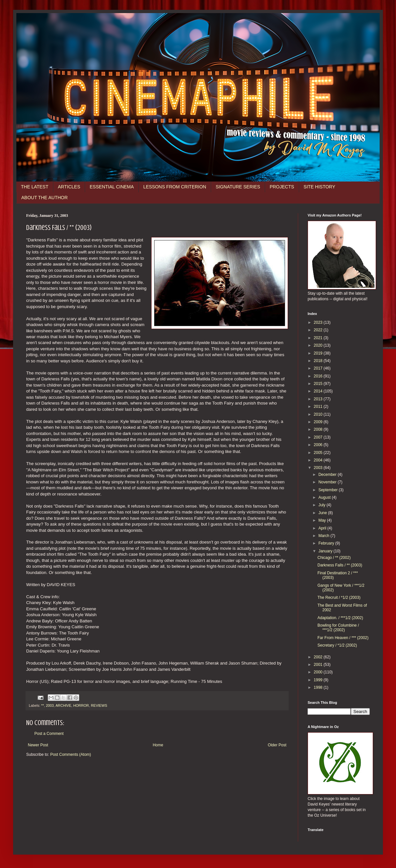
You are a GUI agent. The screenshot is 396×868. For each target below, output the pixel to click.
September (329, 490)
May (323, 520)
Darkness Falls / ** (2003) (340, 565)
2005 (319, 453)
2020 (319, 345)
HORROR (81, 705)
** (43, 705)
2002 (319, 657)
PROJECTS (282, 187)
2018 (319, 361)
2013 (319, 399)
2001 (319, 665)
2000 (319, 672)
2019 (319, 353)
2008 (319, 429)
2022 (319, 330)
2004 (319, 460)
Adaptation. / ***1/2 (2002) (340, 618)
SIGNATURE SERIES (238, 187)
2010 (319, 414)
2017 (319, 368)
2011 (319, 407)
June (323, 513)
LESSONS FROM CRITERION (175, 187)
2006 (319, 445)
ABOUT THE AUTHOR (45, 198)
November (328, 482)
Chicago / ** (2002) (334, 558)
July (323, 505)
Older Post (277, 745)
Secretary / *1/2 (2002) (337, 645)
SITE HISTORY (320, 187)
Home (158, 745)
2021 (319, 338)
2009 (319, 422)
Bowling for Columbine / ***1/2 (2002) (338, 628)
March (324, 536)
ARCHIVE (63, 705)
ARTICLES (69, 187)
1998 (319, 687)
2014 (319, 391)
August (325, 497)
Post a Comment (49, 734)
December (328, 475)
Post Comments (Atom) (71, 755)
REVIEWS (99, 705)
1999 (319, 680)
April (323, 528)
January (326, 551)
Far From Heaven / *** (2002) (343, 638)
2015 (319, 384)
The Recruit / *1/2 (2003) (339, 598)
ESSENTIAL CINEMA (112, 187)
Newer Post (38, 745)
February (327, 543)
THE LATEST (35, 187)
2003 (50, 705)
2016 (319, 376)
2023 (319, 322)
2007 (319, 437)
